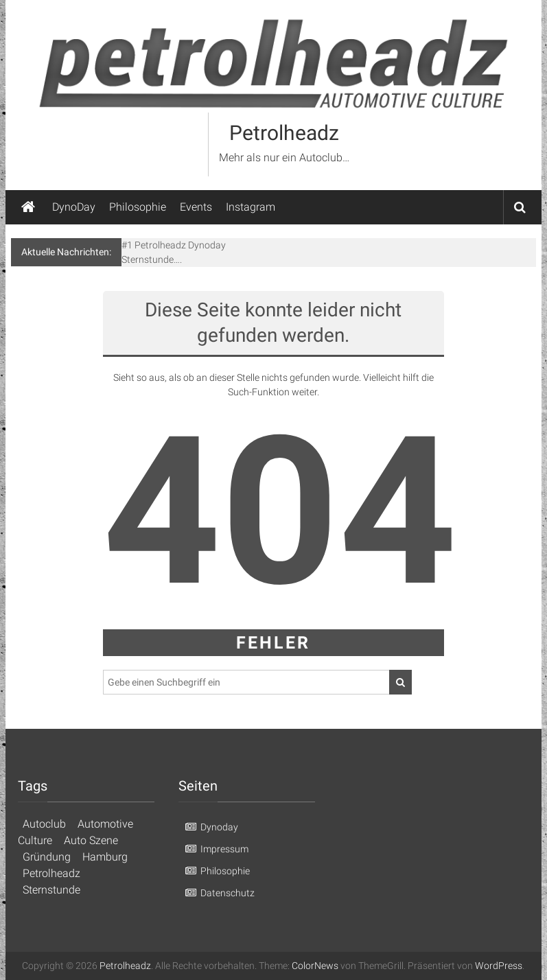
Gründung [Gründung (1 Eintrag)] (47, 857)
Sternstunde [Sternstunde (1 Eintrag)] (51, 890)
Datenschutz (228, 893)
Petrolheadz (284, 133)
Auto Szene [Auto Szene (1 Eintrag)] (91, 840)
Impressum (224, 849)
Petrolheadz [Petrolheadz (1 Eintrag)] (51, 873)
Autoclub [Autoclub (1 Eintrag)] (44, 824)
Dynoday (219, 827)
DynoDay (74, 207)
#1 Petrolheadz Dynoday (174, 245)
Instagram (251, 207)
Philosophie (138, 207)
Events (196, 207)
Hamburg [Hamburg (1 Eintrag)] (105, 857)
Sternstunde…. (152, 259)
